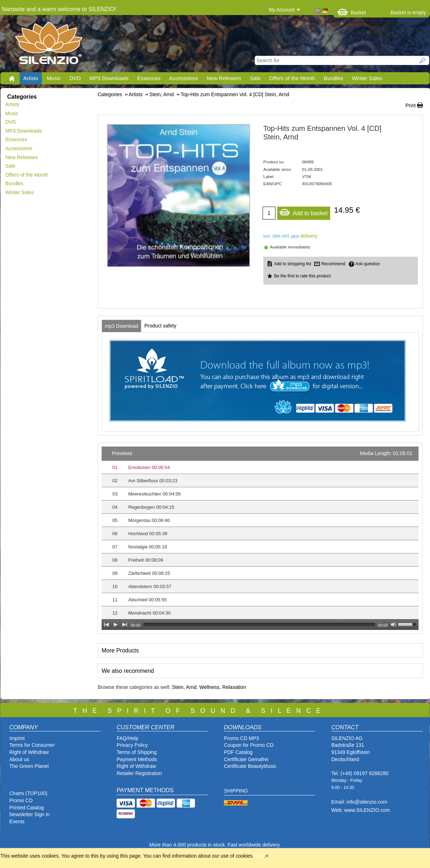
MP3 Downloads (109, 78)
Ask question (368, 264)
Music (54, 78)
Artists (31, 78)
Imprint (17, 738)
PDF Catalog (238, 752)
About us (19, 759)
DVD (75, 78)
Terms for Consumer (32, 745)
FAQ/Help (128, 738)
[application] (260, 538)
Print (411, 105)
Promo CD (21, 800)
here (259, 856)
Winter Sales (367, 78)
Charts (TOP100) (28, 793)
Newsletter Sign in (30, 814)
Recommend (333, 264)
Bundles (333, 78)
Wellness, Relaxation (223, 687)
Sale (255, 78)
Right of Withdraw (29, 752)
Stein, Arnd (184, 687)
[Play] (116, 625)
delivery (309, 236)
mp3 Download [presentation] (121, 326)
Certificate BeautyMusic (250, 766)
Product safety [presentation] (160, 326)
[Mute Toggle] (394, 625)
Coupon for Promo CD (249, 745)
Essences (149, 78)
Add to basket (303, 211)
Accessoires (184, 78)
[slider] (259, 625)
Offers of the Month (292, 78)
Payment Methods (137, 759)
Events (17, 822)
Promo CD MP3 (241, 738)
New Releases (224, 78)
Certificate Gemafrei (246, 759)
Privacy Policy (132, 745)
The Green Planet (29, 766)
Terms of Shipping (137, 752)
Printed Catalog (27, 808)
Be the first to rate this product (302, 276)
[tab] (121, 326)
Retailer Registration (139, 773)
